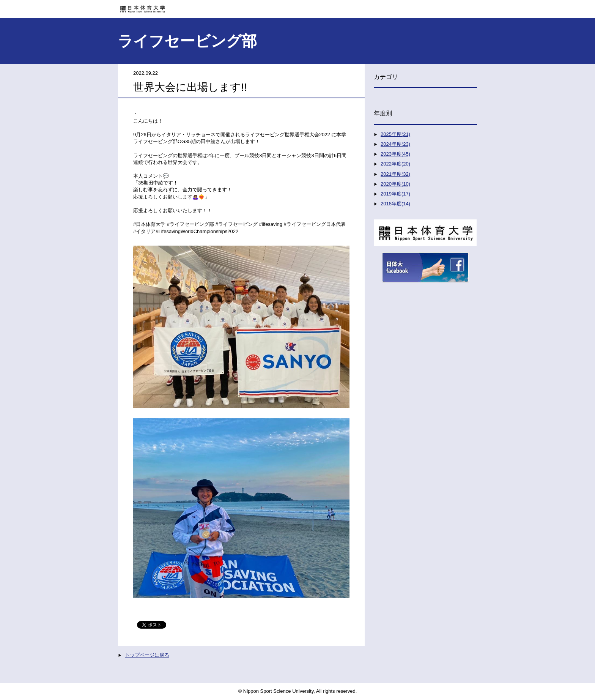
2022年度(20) (395, 164)
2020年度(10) (395, 184)
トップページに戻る (147, 655)
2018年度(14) (395, 204)
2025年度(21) (395, 134)
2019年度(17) (395, 194)
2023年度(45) (395, 154)
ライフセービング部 (187, 41)
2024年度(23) (395, 144)
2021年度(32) (395, 174)
